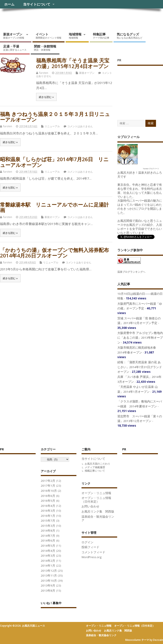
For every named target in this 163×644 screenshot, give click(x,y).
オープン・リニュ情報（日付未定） (96, 500)
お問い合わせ (90, 506)
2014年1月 (48, 566)
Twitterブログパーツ (151, 168)
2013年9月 (48, 585)
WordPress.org (91, 557)
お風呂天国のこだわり (97, 464)
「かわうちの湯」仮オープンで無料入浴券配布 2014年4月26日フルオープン (54, 253)
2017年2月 (48, 481)
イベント (48, 36)
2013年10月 (49, 581)
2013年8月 (48, 591)
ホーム (9, 4)
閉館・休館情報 (45, 48)
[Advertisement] (140, 88)
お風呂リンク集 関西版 (98, 511)
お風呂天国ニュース (33, 18)
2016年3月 (48, 511)
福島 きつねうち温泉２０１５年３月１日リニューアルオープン (55, 117)
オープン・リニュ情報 (96, 493)
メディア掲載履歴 (95, 467)
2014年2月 (48, 561)
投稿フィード (90, 547)
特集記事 (101, 36)
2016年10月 (49, 491)
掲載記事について (95, 471)
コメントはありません (80, 126)
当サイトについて (37, 4)
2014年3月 (48, 556)
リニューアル (52, 126)
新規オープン (14, 36)
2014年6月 (48, 541)
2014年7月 (48, 536)
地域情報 (75, 36)
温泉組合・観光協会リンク (98, 518)
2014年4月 (48, 551)
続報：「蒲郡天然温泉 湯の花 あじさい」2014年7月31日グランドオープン (140, 367)
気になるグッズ (130, 36)
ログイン (87, 542)
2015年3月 (48, 526)
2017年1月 (48, 486)
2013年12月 (49, 571)
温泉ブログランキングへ (131, 272)
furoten (44, 73)
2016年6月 (48, 496)
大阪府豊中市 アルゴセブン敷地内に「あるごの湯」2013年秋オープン (140, 338)
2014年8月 (48, 531)
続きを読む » (46, 97)
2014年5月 (48, 546)
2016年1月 (48, 516)
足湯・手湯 (15, 48)
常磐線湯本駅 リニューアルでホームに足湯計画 (54, 207)
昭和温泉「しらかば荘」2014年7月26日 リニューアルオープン (54, 162)
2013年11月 (49, 576)
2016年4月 (48, 506)
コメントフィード (93, 552)
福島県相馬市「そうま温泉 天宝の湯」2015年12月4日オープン (73, 63)
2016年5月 (48, 501)
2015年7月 (48, 521)
